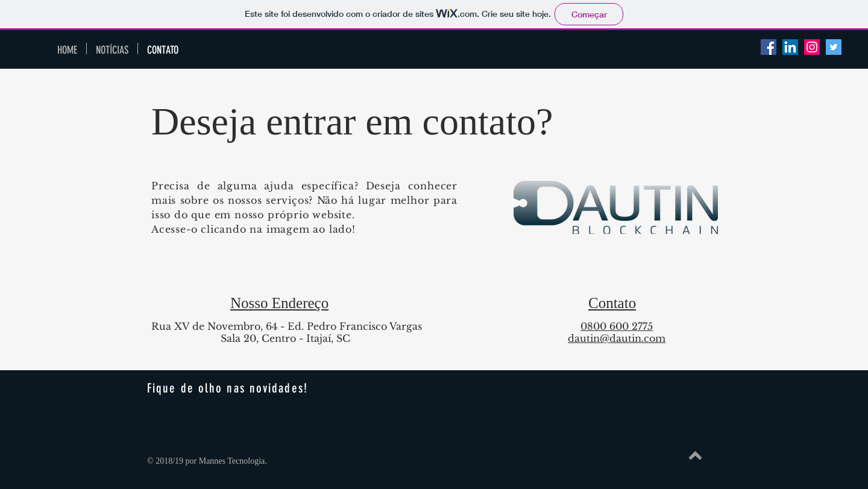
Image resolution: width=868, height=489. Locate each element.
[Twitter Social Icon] (834, 47)
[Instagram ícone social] (812, 47)
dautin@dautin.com (617, 338)
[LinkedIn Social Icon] (790, 47)
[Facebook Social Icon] (769, 47)
